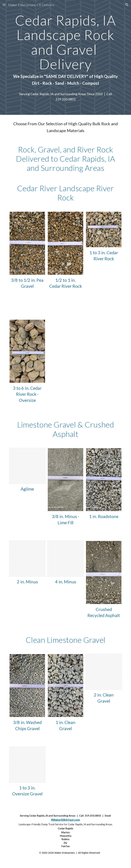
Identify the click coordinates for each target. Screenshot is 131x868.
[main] (65, 50)
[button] (4, 5)
